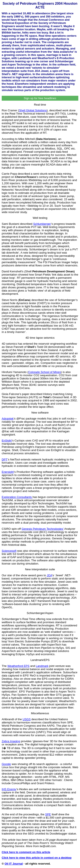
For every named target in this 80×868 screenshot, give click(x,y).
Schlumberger (42, 224)
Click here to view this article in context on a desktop (37, 858)
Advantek (8, 419)
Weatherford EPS (18, 666)
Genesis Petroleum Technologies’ (43, 529)
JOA (49, 575)
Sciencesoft (9, 551)
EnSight (7, 441)
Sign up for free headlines (40, 98)
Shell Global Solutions (33, 110)
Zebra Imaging (11, 741)
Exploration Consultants (17, 497)
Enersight (8, 472)
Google (6, 764)
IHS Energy (9, 789)
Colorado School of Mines (45, 372)
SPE (48, 814)
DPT (5, 459)
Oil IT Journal (14, 864)
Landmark (42, 666)
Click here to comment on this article (26, 852)
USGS (27, 719)
